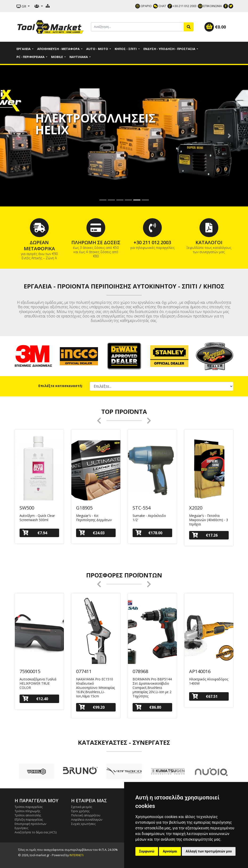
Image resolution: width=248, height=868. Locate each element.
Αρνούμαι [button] (170, 851)
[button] (19, 136)
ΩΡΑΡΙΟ (143, 6)
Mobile (57, 57)
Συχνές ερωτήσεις (83, 824)
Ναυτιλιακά (79, 57)
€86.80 (148, 707)
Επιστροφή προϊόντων (30, 824)
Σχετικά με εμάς (82, 807)
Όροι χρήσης (80, 811)
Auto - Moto (98, 49)
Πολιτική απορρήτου (86, 815)
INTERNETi (77, 855)
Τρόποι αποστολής (28, 815)
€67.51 (205, 696)
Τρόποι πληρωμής (28, 811)
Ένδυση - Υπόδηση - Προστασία (170, 49)
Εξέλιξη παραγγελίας (29, 819)
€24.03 (92, 533)
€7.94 (35, 533)
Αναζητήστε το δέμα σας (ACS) (36, 832)
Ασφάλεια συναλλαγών (87, 819)
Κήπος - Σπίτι (126, 49)
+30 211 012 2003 (182, 6)
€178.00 (149, 533)
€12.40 (35, 699)
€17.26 (205, 535)
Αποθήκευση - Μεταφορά (59, 49)
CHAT (160, 6)
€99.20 (92, 707)
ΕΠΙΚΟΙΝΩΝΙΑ (210, 6)
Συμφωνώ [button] (147, 851)
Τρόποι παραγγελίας (29, 807)
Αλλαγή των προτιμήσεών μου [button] (209, 851)
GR (22, 6)
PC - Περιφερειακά (31, 57)
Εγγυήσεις (22, 828)
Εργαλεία (24, 49)
